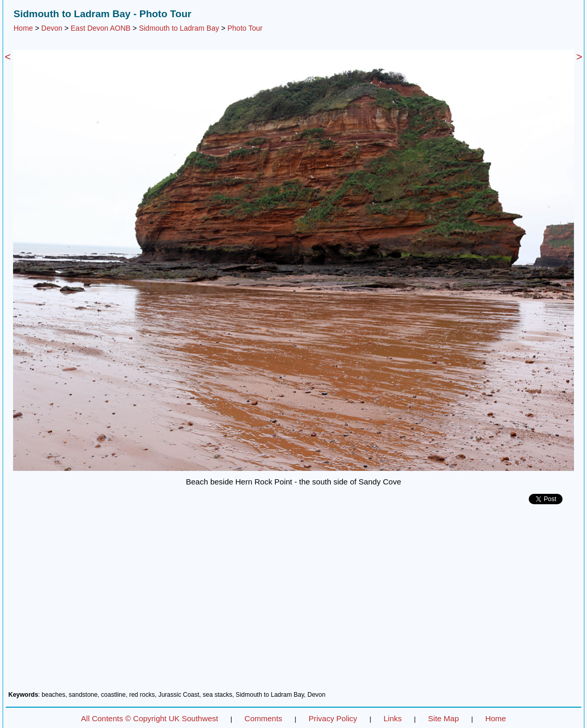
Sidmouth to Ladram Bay (179, 28)
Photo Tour (245, 28)
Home (23, 28)
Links (393, 718)
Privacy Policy (333, 718)
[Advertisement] (293, 602)
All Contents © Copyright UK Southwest (150, 718)
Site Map (444, 718)
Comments (264, 718)
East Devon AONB (101, 28)
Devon (52, 28)
